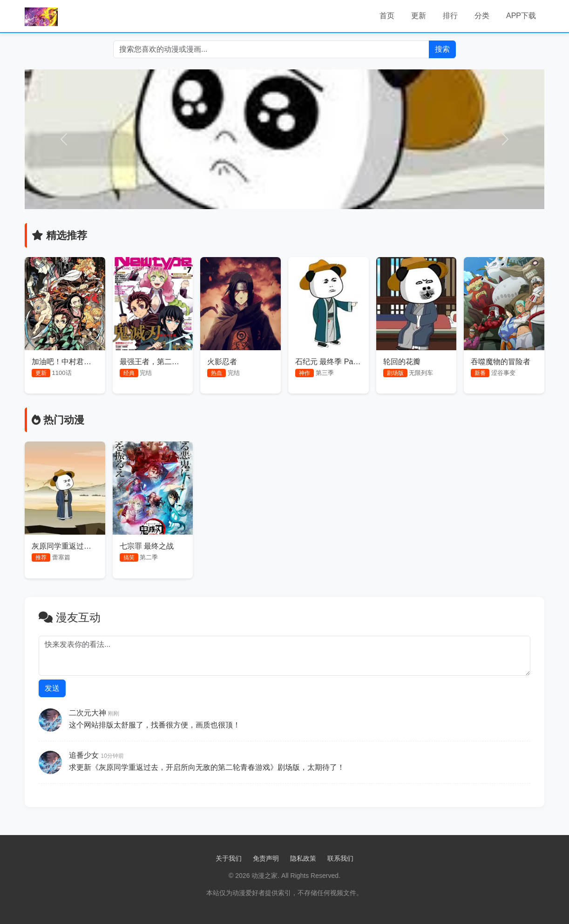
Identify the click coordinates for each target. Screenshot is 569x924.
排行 (450, 16)
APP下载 (521, 16)
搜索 (442, 49)
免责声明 (266, 858)
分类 (482, 16)
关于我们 (229, 858)
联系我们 (340, 858)
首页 (387, 16)
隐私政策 (303, 858)
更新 (419, 16)
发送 (52, 688)
